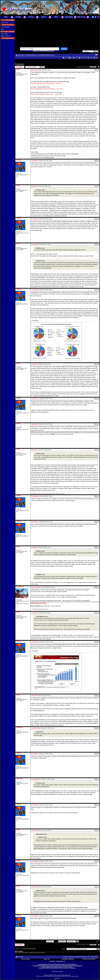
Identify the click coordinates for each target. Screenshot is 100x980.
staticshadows (37, 728)
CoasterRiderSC (37, 587)
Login (96, 58)
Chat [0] (66, 58)
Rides (3, 29)
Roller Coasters (5, 27)
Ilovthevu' (35, 424)
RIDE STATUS (81, 17)
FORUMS (18, 17)
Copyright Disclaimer (68, 959)
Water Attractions (6, 36)
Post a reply (20, 67)
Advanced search (94, 53)
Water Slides (5, 34)
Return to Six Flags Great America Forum (26, 949)
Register (91, 58)
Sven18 (35, 70)
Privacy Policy (25, 959)
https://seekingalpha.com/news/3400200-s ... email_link (47, 89)
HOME (6, 17)
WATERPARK (69, 17)
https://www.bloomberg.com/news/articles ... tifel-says (46, 83)
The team (65, 957)
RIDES (56, 17)
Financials (19, 64)
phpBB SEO (57, 978)
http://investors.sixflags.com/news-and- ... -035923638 (46, 94)
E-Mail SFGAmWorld (89, 959)
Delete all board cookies (74, 957)
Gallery (77, 58)
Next (97, 941)
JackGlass (36, 161)
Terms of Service (72, 976)
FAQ (71, 58)
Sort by (60, 941)
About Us (47, 959)
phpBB (51, 975)
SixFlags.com (79, 966)
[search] (39, 49)
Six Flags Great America (31, 55)
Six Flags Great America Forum (46, 55)
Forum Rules (84, 58)
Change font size (96, 55)
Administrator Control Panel (57, 972)
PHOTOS (31, 17)
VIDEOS (44, 17)
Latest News (4, 22)
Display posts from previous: (43, 941)
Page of (85, 67)
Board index (21, 55)
